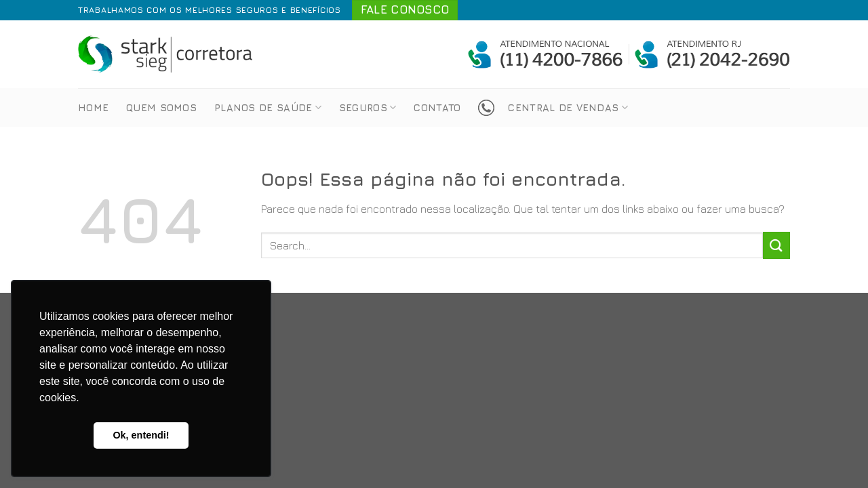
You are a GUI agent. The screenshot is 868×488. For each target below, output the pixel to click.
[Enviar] (776, 245)
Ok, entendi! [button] (141, 435)
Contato (437, 107)
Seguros (368, 107)
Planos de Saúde (268, 107)
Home (93, 107)
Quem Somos (161, 107)
